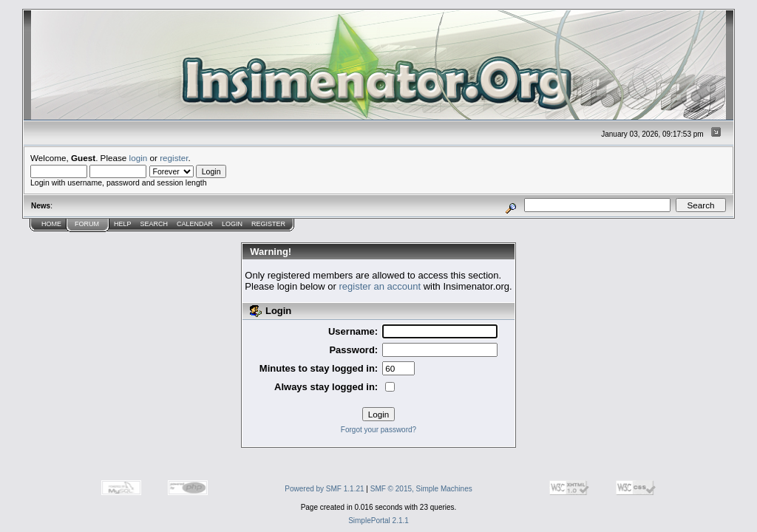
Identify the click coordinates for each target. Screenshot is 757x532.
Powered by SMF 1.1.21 (324, 489)
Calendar (195, 224)
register (174, 158)
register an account (380, 286)
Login (232, 224)
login (139, 158)
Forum (87, 224)
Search (155, 224)
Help (123, 224)
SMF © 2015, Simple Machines (421, 489)
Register (268, 224)
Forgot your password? (378, 430)
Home (51, 224)
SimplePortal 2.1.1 (378, 521)
